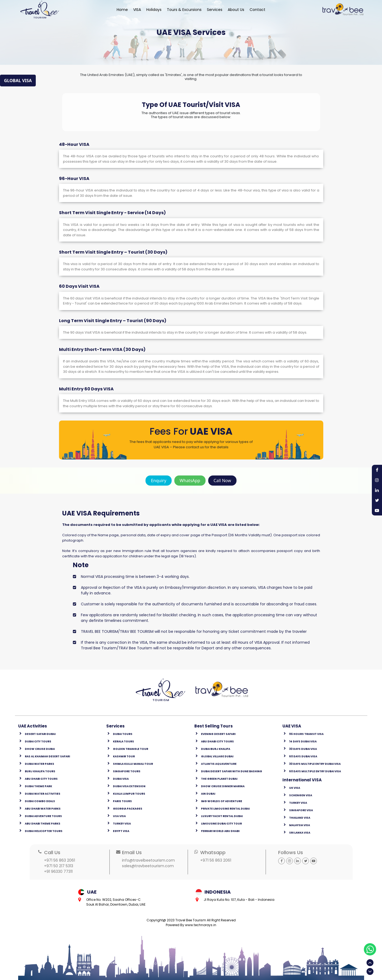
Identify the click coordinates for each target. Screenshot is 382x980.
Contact (257, 10)
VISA (137, 10)
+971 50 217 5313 (59, 866)
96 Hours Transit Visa (306, 734)
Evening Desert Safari (218, 734)
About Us (236, 10)
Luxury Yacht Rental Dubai (222, 816)
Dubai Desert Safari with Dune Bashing (232, 771)
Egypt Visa (121, 831)
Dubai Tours (123, 734)
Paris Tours (122, 801)
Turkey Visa (122, 824)
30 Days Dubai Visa (303, 749)
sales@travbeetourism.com (148, 866)
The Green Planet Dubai (219, 779)
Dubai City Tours (38, 741)
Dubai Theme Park (38, 786)
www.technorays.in (201, 925)
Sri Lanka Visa (300, 833)
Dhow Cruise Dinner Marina (223, 786)
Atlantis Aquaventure (219, 764)
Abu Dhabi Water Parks (43, 809)
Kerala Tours (123, 741)
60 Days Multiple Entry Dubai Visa (315, 771)
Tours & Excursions (184, 10)
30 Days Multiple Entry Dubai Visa (315, 764)
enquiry (158, 481)
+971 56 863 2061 (60, 860)
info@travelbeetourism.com (148, 860)
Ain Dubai (208, 794)
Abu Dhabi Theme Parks (43, 824)
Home (122, 10)
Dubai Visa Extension (129, 786)
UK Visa (295, 788)
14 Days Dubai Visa (303, 741)
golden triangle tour (131, 749)
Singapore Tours (127, 771)
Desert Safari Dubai (40, 734)
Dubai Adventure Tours (43, 816)
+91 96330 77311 (58, 871)
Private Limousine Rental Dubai (225, 809)
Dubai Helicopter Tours (44, 831)
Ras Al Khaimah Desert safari (47, 756)
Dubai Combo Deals (40, 801)
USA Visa (119, 816)
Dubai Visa (121, 779)
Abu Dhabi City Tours (41, 779)
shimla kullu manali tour (133, 764)
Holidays (154, 10)
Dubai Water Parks (40, 764)
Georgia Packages (128, 809)
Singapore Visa (301, 810)
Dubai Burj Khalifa (216, 749)
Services (215, 10)
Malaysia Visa (300, 825)
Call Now (222, 481)
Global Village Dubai (217, 756)
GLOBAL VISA (18, 81)
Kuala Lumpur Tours (129, 794)
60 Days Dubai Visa (303, 756)
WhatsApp (190, 481)
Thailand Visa (300, 818)
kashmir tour (124, 756)
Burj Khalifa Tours (40, 771)
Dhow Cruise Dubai (40, 749)
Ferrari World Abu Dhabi (220, 831)
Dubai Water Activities (43, 794)
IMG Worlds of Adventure (222, 801)
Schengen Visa (301, 795)
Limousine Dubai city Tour (221, 824)
